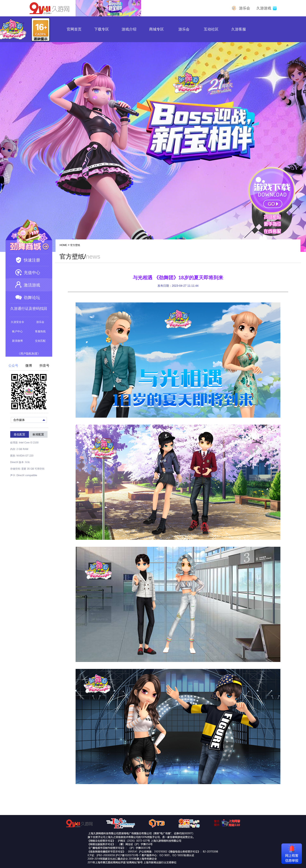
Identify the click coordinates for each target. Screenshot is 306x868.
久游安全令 (18, 322)
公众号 (13, 366)
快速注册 (32, 260)
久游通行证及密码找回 (29, 309)
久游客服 (239, 29)
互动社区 (211, 29)
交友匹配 (40, 341)
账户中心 (17, 331)
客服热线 (40, 331)
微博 (29, 366)
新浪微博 (17, 341)
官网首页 (74, 29)
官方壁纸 (75, 245)
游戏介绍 (129, 29)
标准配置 (38, 434)
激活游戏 (32, 285)
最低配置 (19, 434)
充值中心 (32, 273)
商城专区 (156, 29)
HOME (63, 245)
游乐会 (184, 29)
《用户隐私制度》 (29, 354)
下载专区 (102, 29)
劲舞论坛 (32, 298)
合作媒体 (29, 420)
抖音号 (44, 366)
